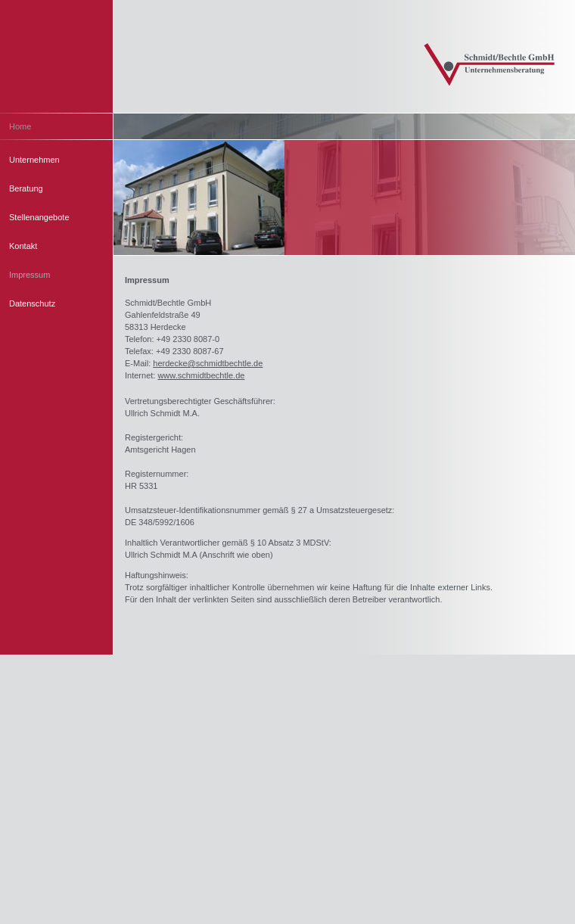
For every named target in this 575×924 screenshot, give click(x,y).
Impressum (30, 275)
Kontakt (23, 246)
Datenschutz (32, 303)
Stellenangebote (39, 217)
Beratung (26, 188)
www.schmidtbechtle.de (201, 375)
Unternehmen (34, 160)
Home (20, 126)
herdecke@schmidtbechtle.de (208, 363)
